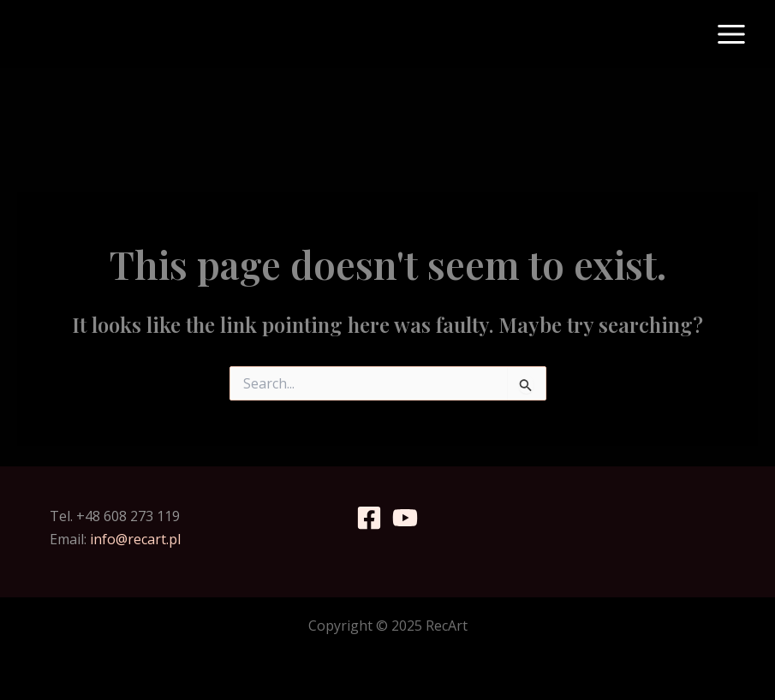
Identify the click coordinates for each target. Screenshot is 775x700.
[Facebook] (369, 518)
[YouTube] (405, 518)
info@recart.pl (135, 539)
